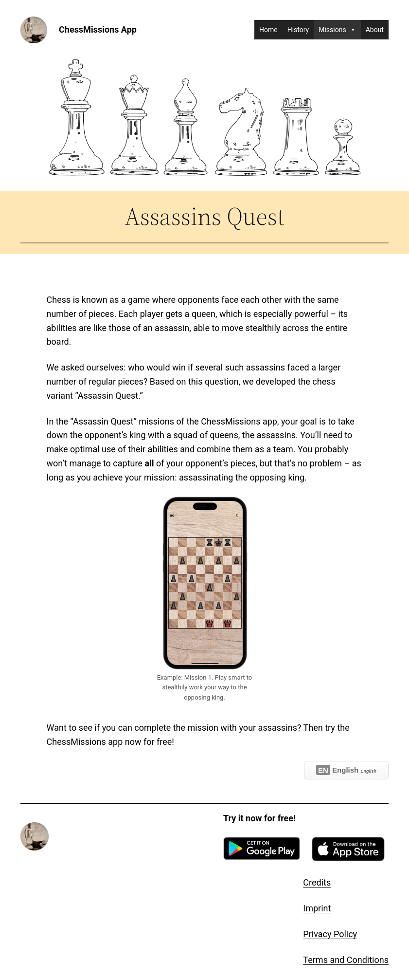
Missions (337, 30)
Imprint (317, 908)
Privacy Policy (330, 934)
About (375, 30)
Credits (317, 882)
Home (268, 30)
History (298, 30)
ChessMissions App (98, 29)
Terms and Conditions (346, 960)
